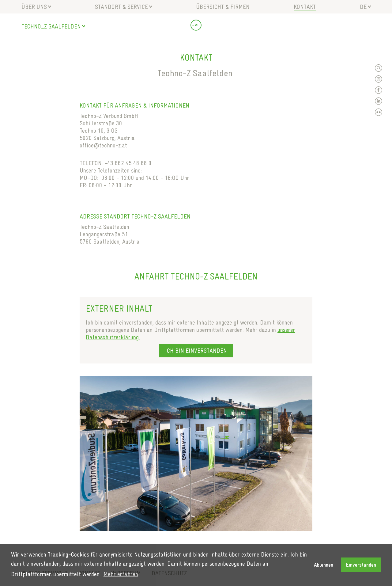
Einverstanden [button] (361, 565)
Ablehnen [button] (324, 565)
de (363, 7)
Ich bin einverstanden (196, 351)
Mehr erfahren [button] (121, 574)
